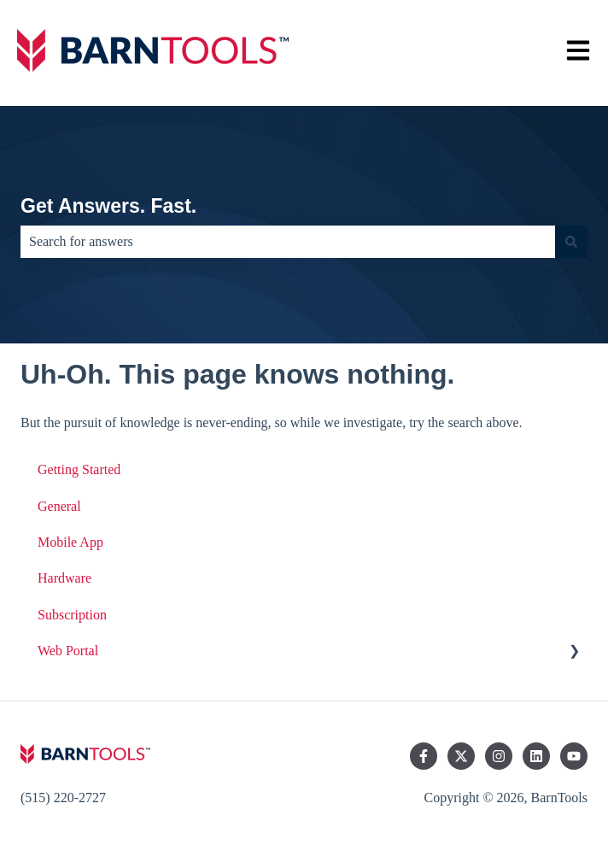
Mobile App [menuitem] (70, 542)
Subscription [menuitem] (72, 615)
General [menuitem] (59, 506)
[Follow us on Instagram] (499, 756)
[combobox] (288, 242)
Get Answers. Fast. (108, 206)
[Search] (571, 242)
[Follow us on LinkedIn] (536, 756)
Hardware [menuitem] (64, 578)
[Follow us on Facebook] (424, 756)
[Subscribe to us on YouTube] (574, 756)
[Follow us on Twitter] (461, 756)
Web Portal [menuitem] (68, 651)
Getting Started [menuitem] (79, 469)
